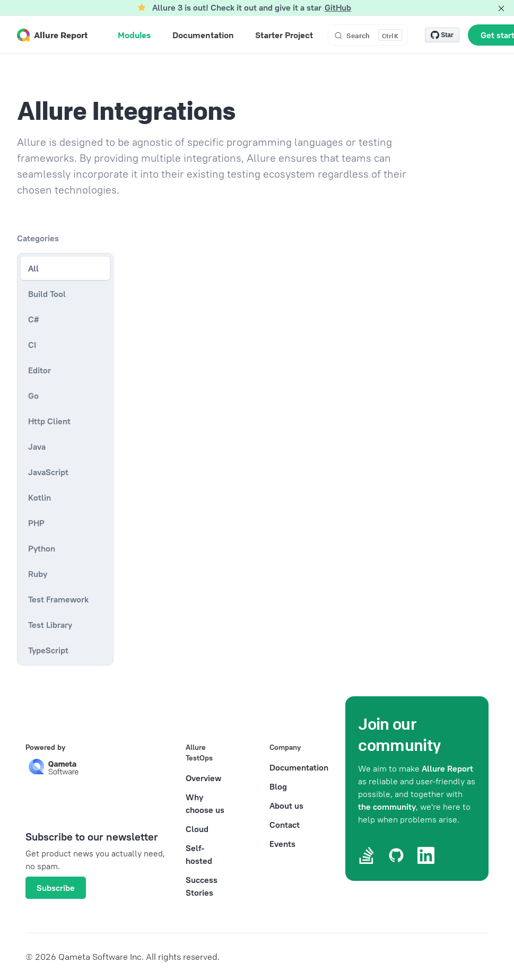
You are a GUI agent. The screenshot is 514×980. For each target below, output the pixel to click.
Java (37, 447)
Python (42, 548)
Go (33, 396)
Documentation (299, 767)
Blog (278, 786)
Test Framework (58, 599)
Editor (40, 370)
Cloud (197, 829)
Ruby (38, 574)
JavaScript (48, 472)
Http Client (49, 421)
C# (33, 319)
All (33, 268)
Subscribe (56, 888)
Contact (285, 825)
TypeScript (48, 650)
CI (32, 345)
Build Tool (47, 294)
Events (282, 844)
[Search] (368, 35)
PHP (36, 523)
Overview (203, 778)
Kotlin (40, 497)
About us (286, 806)
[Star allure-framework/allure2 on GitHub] (442, 35)
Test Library (50, 625)
